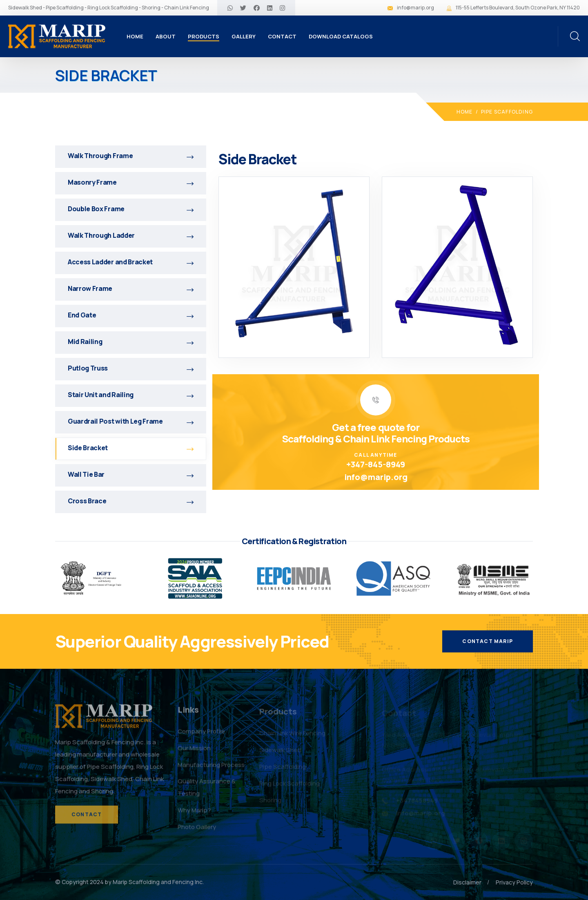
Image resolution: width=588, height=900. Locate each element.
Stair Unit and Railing (131, 395)
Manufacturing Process (211, 768)
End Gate (131, 315)
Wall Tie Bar (131, 474)
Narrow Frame (131, 288)
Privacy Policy (514, 882)
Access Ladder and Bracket (131, 262)
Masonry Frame (131, 182)
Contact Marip (488, 641)
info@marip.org (415, 8)
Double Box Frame (131, 209)
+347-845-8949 (376, 464)
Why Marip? (194, 814)
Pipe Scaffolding (507, 112)
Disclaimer (467, 882)
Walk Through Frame (131, 156)
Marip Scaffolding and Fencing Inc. (158, 882)
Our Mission (194, 751)
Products (204, 36)
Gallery (244, 36)
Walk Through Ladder (131, 235)
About (166, 36)
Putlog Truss (131, 368)
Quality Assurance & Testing (207, 791)
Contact (282, 36)
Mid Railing (131, 342)
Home (135, 36)
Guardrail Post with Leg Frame (131, 421)
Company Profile (201, 735)
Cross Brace (131, 501)
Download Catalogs (341, 36)
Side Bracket (131, 448)
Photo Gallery (197, 830)
